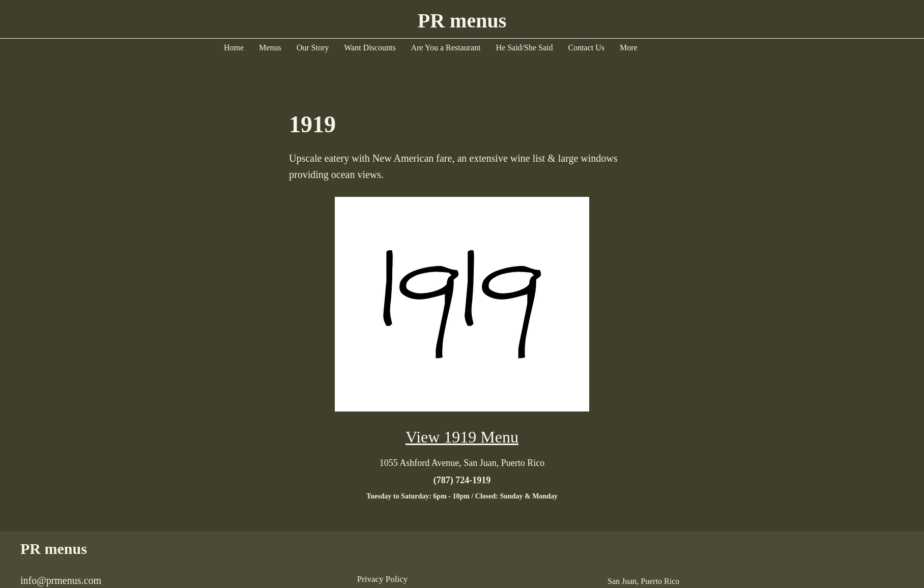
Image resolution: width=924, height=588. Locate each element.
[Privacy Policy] (382, 579)
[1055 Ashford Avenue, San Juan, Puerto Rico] (462, 463)
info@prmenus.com (61, 580)
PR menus (54, 549)
